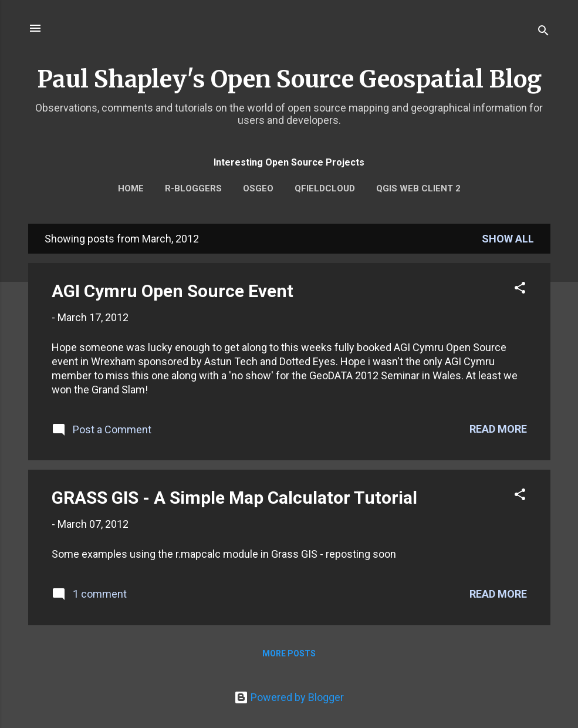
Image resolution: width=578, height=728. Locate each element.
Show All (508, 239)
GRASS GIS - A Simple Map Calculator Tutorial (234, 498)
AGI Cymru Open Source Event (173, 291)
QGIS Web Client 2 (418, 188)
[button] (520, 289)
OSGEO (258, 188)
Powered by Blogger (289, 697)
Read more (498, 429)
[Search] (543, 32)
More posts (289, 653)
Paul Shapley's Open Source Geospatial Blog (289, 79)
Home (131, 188)
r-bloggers (193, 188)
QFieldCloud (325, 188)
